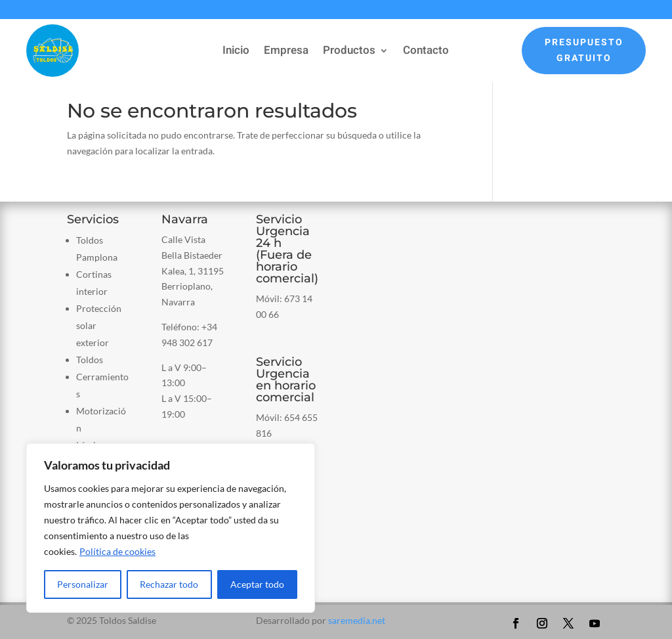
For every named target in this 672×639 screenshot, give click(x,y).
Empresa (286, 52)
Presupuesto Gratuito (584, 50)
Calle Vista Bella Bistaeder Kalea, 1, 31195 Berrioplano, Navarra (193, 271)
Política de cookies (117, 551)
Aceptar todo (257, 584)
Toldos (90, 360)
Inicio (236, 52)
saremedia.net (357, 620)
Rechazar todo (169, 584)
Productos (349, 52)
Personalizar (83, 584)
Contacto (426, 52)
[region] (171, 528)
